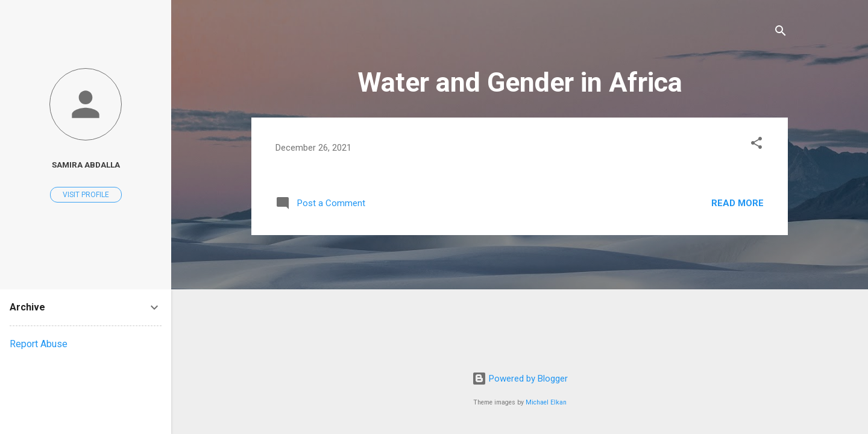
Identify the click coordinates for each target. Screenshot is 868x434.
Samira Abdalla (86, 165)
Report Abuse (39, 344)
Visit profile (86, 195)
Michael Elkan (546, 402)
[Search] (781, 33)
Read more (737, 203)
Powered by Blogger (520, 379)
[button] (756, 145)
